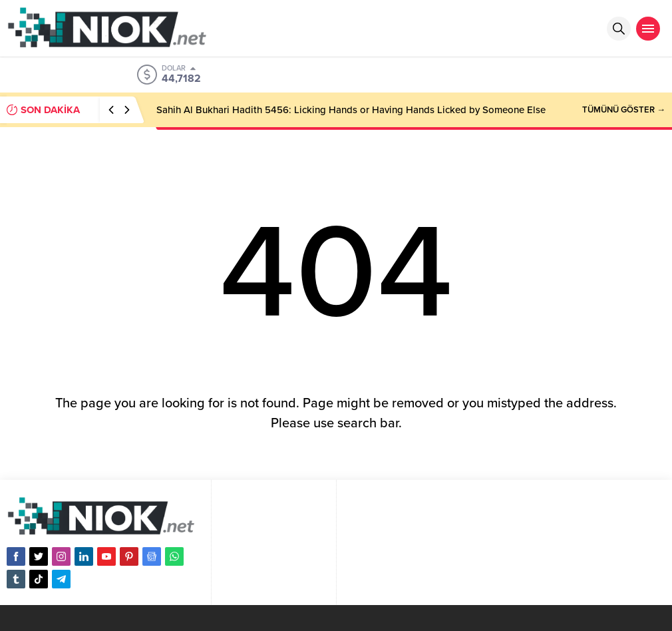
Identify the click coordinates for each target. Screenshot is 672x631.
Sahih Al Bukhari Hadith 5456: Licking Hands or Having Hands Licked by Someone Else (351, 110)
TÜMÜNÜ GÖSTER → (624, 110)
